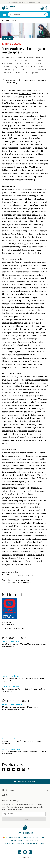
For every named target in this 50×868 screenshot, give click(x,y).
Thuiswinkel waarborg (12, 838)
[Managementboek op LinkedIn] (20, 852)
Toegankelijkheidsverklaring (14, 844)
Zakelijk (25, 795)
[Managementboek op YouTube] (25, 852)
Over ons (43, 844)
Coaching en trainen (10, 21)
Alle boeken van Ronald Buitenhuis (16, 580)
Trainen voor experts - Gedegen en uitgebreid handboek (21, 708)
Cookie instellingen (31, 841)
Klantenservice (25, 790)
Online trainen (8, 61)
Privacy (13, 841)
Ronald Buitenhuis (11, 80)
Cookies (20, 841)
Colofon (43, 838)
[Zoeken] (26, 14)
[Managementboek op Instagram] (30, 852)
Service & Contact (32, 844)
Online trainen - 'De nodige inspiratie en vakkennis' (24, 646)
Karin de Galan (16, 58)
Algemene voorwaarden (30, 838)
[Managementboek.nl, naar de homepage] (8, 9)
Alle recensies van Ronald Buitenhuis (17, 582)
